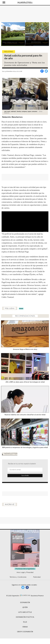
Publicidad (37, 577)
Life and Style (25, 612)
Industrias (9, 52)
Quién (25, 607)
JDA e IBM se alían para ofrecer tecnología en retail (25, 382)
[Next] (47, 34)
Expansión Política (25, 617)
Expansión (25, 602)
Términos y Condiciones (18, 577)
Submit (25, 476)
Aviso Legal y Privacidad (25, 572)
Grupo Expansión (25, 632)
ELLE (25, 622)
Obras (25, 627)
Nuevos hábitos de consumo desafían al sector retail (25, 415)
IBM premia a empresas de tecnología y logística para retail (25, 447)
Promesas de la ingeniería (25, 569)
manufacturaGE (23, 587)
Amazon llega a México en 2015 (25, 349)
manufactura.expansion (27, 587)
